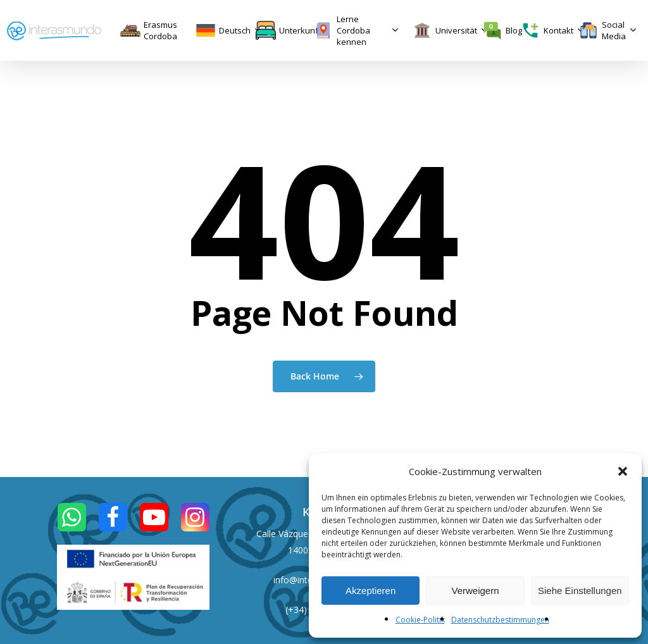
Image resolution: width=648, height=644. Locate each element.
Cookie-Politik (420, 620)
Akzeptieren (371, 591)
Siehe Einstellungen (580, 591)
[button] (623, 471)
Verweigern (475, 591)
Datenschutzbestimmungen (500, 620)
